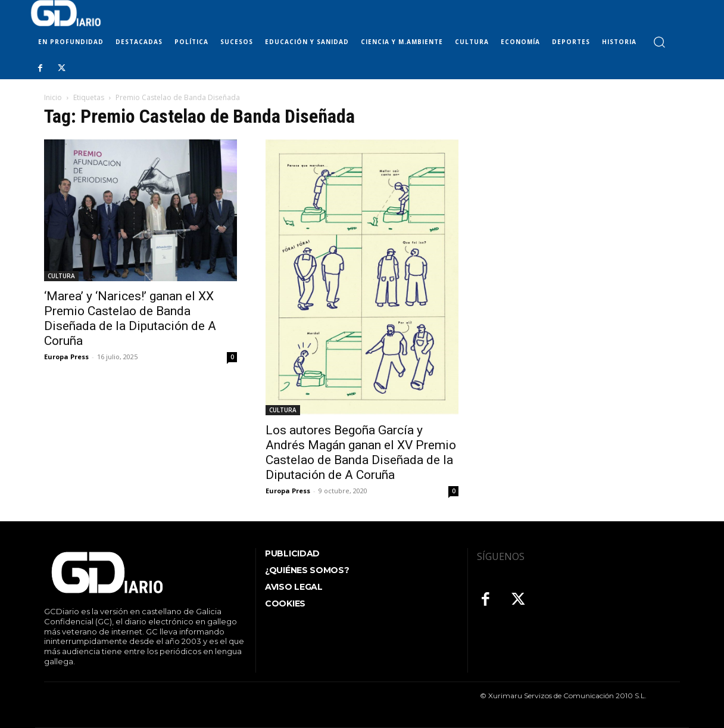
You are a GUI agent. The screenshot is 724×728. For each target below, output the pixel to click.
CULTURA (61, 276)
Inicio (53, 97)
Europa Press (66, 357)
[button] (659, 41)
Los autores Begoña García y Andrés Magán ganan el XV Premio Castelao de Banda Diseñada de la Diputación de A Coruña (361, 452)
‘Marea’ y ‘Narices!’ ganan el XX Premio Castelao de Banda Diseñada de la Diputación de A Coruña (130, 318)
